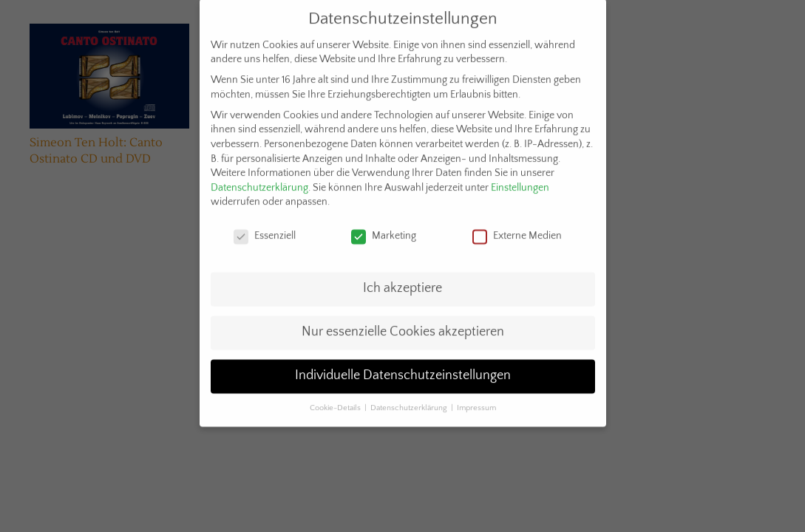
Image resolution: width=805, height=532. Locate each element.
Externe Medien (517, 229)
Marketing (384, 229)
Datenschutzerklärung (259, 180)
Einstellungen (520, 180)
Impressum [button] (476, 400)
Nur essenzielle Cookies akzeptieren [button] (403, 324)
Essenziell (265, 229)
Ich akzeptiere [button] (402, 281)
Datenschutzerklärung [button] (410, 400)
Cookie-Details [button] (336, 400)
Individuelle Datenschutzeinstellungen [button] (403, 368)
